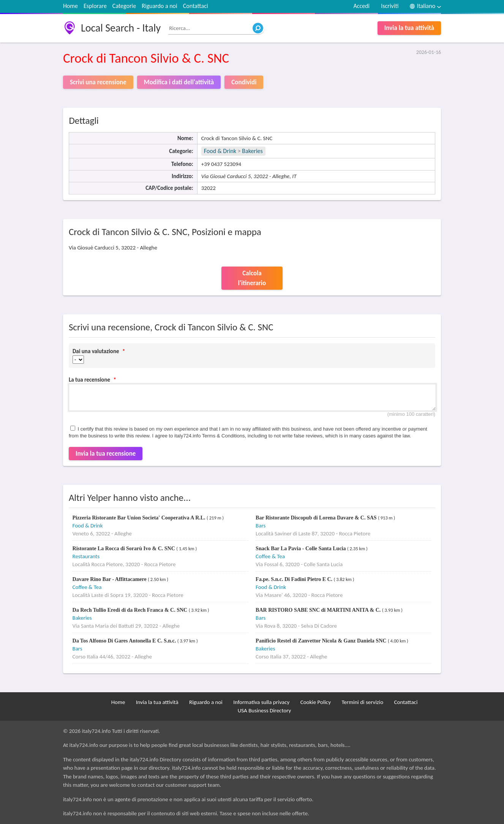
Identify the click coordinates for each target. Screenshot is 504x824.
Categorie (124, 6)
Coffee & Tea (270, 556)
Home (70, 6)
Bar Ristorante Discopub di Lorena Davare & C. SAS (317, 518)
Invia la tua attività (409, 28)
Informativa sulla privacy (261, 702)
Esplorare (95, 6)
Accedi (361, 6)
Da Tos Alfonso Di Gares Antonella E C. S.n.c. (125, 641)
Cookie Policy (316, 702)
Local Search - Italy (121, 28)
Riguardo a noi (160, 6)
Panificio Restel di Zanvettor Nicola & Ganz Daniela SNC (322, 641)
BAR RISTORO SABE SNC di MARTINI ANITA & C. (319, 610)
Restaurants (86, 556)
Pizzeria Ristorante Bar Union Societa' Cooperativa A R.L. (140, 518)
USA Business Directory (265, 710)
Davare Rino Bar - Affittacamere (110, 579)
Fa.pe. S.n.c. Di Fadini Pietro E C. (295, 579)
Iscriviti (390, 6)
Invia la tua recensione (106, 454)
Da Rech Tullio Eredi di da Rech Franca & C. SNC (131, 610)
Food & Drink (220, 151)
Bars (261, 526)
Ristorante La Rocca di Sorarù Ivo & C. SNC (125, 549)
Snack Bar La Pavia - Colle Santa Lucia (301, 549)
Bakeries (252, 151)
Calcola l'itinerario (252, 278)
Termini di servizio (362, 702)
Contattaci (196, 6)
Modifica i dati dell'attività (179, 82)
